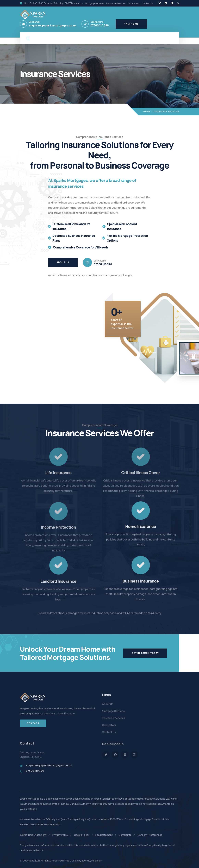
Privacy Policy (60, 835)
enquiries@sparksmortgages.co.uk (53, 25)
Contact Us (148, 3)
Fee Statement (104, 835)
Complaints (125, 835)
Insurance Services (116, 3)
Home (147, 112)
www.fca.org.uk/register (76, 819)
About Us (78, 3)
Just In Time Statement (33, 835)
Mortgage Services (94, 3)
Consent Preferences (150, 835)
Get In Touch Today (145, 653)
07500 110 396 (100, 25)
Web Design (71, 861)
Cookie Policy (82, 835)
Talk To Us (131, 24)
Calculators (133, 3)
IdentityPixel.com (92, 861)
